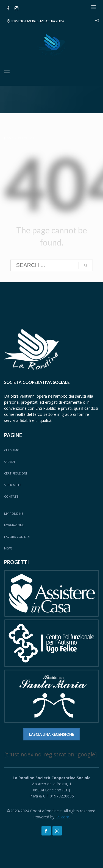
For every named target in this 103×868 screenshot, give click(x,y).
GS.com (62, 817)
